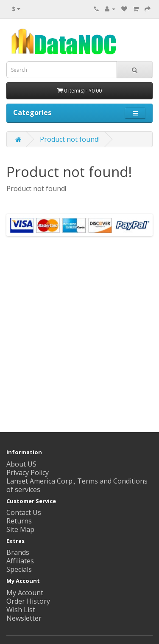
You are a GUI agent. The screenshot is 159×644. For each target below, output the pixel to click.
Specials (19, 569)
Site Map (20, 529)
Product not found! (70, 139)
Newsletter (24, 618)
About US (21, 464)
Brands (18, 552)
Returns (19, 521)
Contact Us (24, 512)
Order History (28, 601)
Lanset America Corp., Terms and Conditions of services (77, 485)
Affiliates (20, 561)
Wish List (21, 610)
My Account (25, 593)
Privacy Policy (28, 472)
